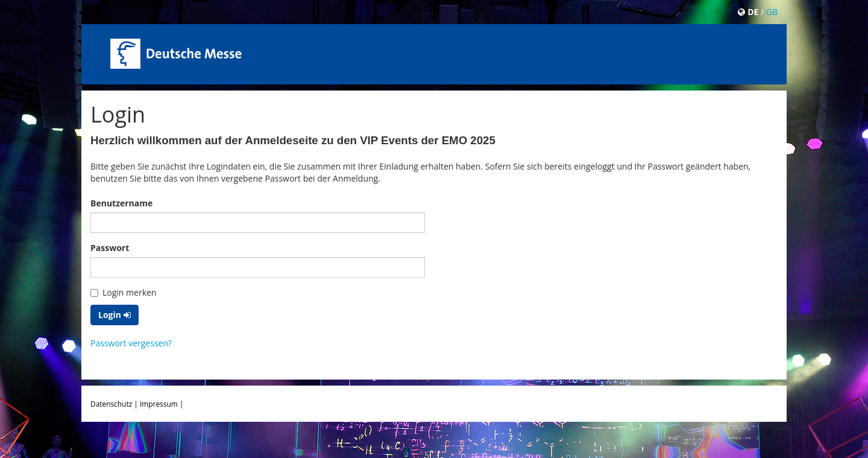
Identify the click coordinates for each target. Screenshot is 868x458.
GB (772, 12)
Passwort (110, 248)
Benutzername (121, 203)
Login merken (123, 292)
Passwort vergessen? (131, 343)
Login (115, 315)
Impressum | (162, 404)
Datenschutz (111, 404)
